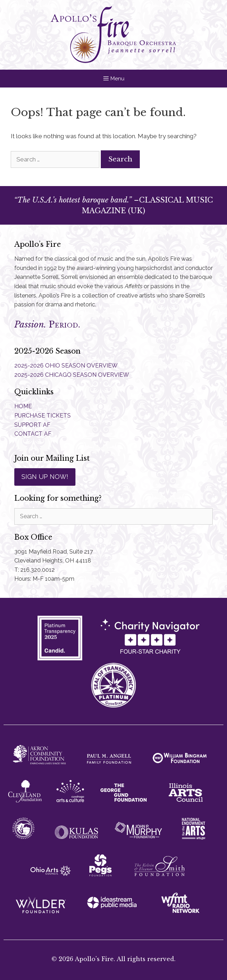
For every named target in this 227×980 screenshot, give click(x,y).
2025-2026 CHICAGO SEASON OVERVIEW (72, 375)
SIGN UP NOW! (45, 477)
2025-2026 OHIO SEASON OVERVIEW (66, 366)
